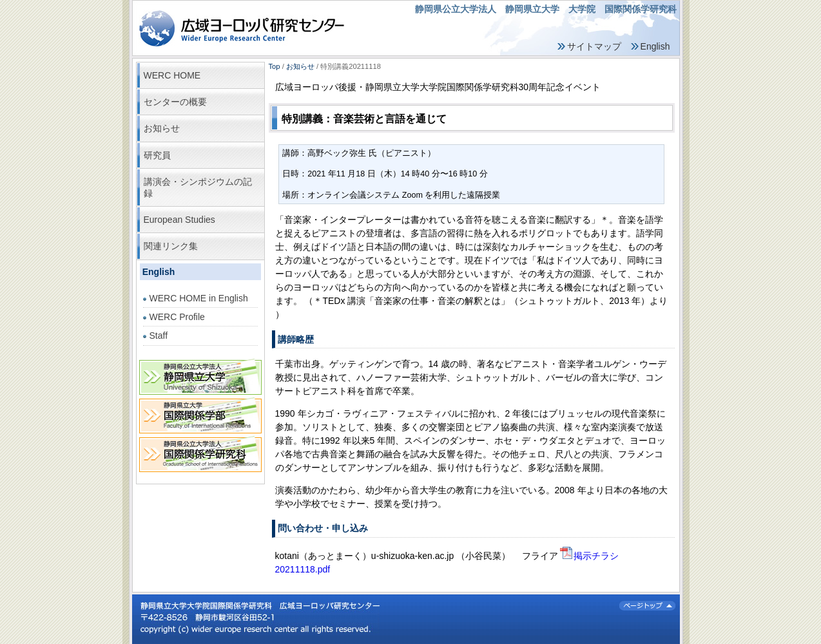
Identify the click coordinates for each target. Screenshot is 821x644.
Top (275, 66)
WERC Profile (177, 317)
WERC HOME (172, 75)
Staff (159, 336)
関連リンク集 (171, 246)
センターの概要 (175, 102)
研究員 (157, 155)
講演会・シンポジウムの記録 (198, 187)
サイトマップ (594, 46)
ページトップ (647, 606)
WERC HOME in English (199, 298)
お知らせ (162, 128)
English (655, 46)
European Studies (179, 220)
